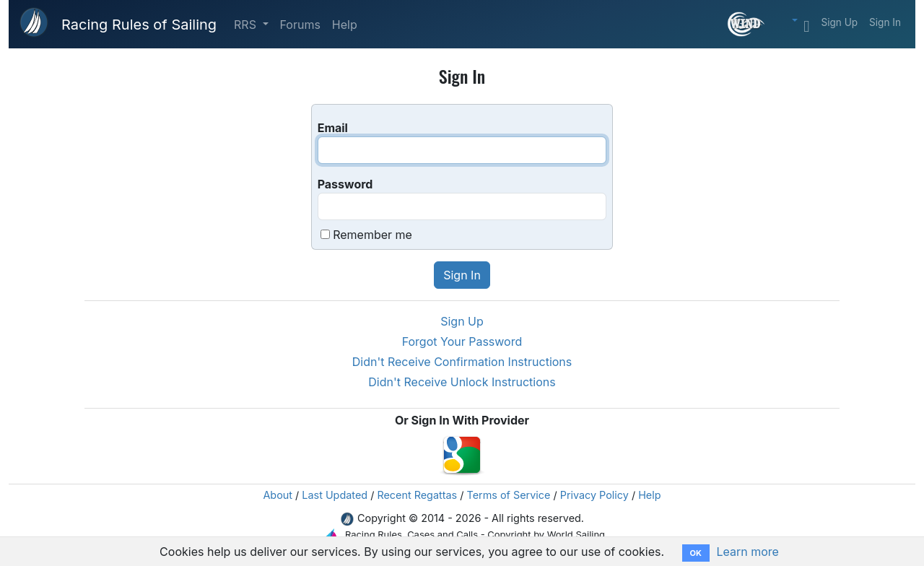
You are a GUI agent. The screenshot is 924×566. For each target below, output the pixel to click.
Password (345, 184)
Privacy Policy (594, 495)
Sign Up (839, 22)
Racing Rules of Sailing (139, 25)
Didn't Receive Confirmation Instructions (462, 362)
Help (345, 25)
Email (333, 128)
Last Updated (335, 495)
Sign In (885, 22)
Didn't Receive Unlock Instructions (462, 382)
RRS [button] (247, 25)
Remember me (372, 235)
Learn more (747, 552)
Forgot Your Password (462, 341)
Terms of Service (509, 495)
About (278, 495)
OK (696, 553)
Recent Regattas (417, 495)
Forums (300, 25)
